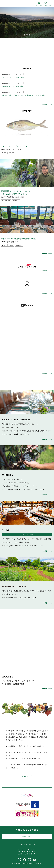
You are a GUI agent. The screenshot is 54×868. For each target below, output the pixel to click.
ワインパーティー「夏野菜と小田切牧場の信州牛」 (19, 239)
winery (27, 457)
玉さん (19, 92)
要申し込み (11, 153)
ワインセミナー (6, 201)
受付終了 (11, 245)
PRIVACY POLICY (27, 845)
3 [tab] (30, 35)
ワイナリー (19, 83)
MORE (45, 104)
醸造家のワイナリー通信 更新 (12, 86)
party (4, 153)
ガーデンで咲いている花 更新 (13, 77)
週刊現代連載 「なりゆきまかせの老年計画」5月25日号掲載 (23, 95)
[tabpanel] (27, 23)
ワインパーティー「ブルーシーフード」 (15, 146)
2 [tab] (27, 35)
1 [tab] (24, 35)
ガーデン (19, 74)
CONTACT (27, 836)
